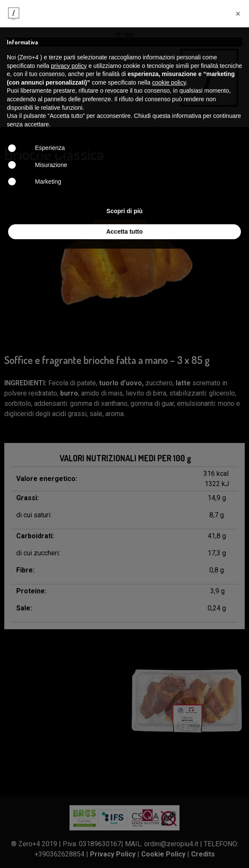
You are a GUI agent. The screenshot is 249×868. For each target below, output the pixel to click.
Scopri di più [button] (125, 211)
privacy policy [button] (69, 66)
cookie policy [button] (169, 82)
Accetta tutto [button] (124, 232)
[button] (238, 14)
